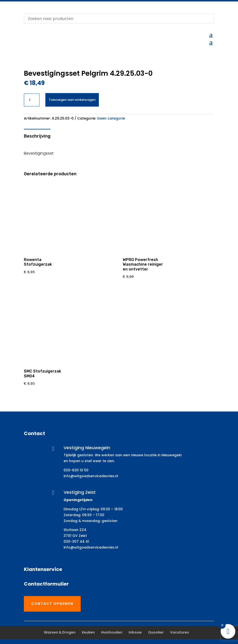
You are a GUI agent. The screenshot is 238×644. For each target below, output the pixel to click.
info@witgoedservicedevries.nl (91, 476)
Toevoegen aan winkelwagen (72, 100)
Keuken (88, 632)
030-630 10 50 (76, 470)
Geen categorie (111, 118)
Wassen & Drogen (60, 632)
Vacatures (180, 632)
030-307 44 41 (76, 541)
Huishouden (112, 632)
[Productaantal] (32, 100)
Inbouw (135, 632)
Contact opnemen (52, 604)
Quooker (156, 632)
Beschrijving (37, 136)
